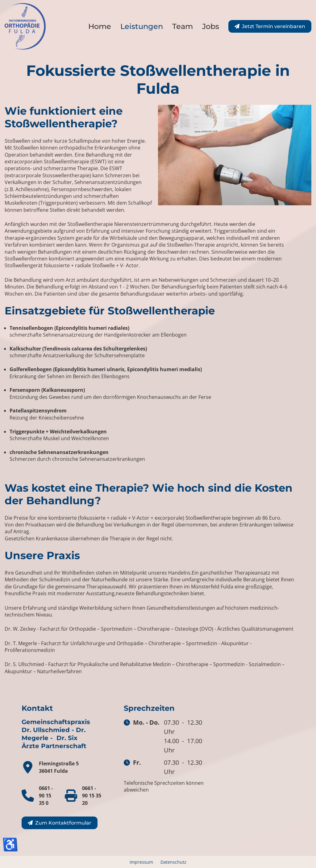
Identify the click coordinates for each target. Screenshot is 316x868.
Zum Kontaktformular (63, 823)
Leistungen (142, 26)
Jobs (211, 26)
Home (100, 26)
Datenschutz (173, 862)
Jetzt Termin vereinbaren (274, 26)
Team (183, 26)
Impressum (141, 862)
